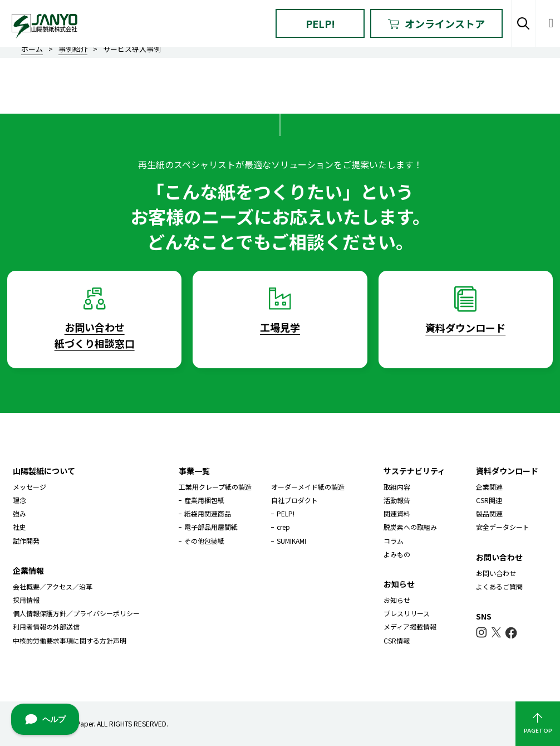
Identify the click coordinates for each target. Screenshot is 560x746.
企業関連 (489, 487)
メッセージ (30, 487)
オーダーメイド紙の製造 (308, 487)
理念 (19, 500)
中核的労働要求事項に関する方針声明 (70, 640)
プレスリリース (407, 613)
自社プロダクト (294, 500)
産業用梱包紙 (204, 500)
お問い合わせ (496, 573)
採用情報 (26, 600)
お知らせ (397, 600)
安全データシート (503, 527)
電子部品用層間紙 (211, 527)
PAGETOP (538, 723)
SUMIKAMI (291, 541)
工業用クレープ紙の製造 (215, 487)
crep (283, 527)
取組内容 (397, 487)
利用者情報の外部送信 (46, 626)
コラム (394, 541)
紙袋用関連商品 (208, 513)
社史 (19, 527)
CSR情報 (397, 640)
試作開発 (26, 541)
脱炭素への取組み (410, 527)
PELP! (320, 23)
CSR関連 (489, 500)
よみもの (397, 554)
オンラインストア (436, 23)
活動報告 (397, 500)
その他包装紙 (204, 541)
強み (19, 513)
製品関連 (489, 513)
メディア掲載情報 (410, 626)
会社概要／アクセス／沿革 (53, 586)
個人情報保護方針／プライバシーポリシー (76, 613)
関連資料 (397, 513)
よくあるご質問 (499, 586)
